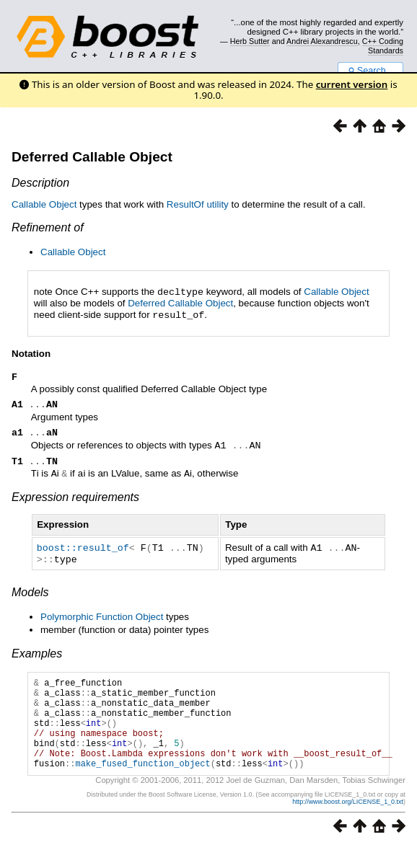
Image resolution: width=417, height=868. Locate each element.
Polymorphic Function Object (102, 618)
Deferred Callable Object (92, 157)
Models (30, 594)
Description (40, 183)
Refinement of (48, 227)
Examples (37, 655)
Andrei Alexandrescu (322, 41)
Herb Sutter (250, 41)
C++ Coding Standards (383, 45)
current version (352, 84)
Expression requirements (75, 500)
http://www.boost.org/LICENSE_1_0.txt (348, 823)
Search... (370, 71)
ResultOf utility (198, 204)
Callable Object (44, 204)
